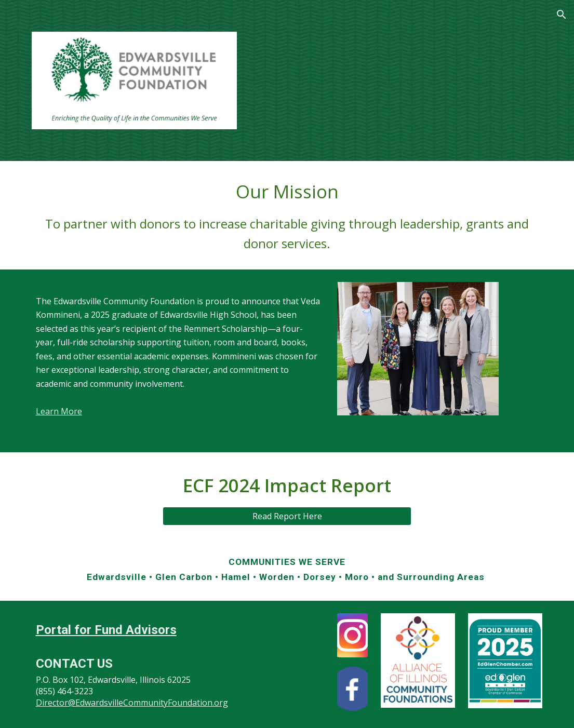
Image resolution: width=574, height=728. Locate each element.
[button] (562, 15)
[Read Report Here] (287, 516)
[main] (287, 215)
